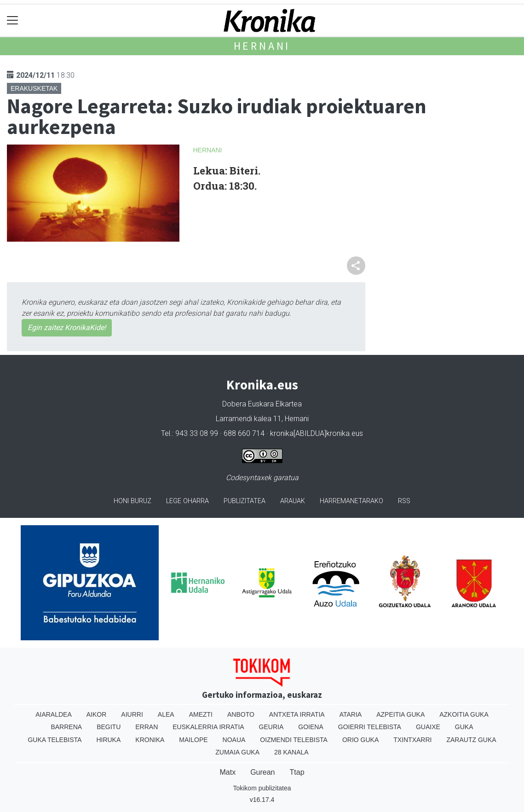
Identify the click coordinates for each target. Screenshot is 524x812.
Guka (464, 727)
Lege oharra (187, 501)
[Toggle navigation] (13, 20)
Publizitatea (245, 501)
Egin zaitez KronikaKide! (67, 328)
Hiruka (108, 740)
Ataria (351, 714)
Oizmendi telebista (294, 740)
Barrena (66, 727)
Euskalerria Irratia (208, 727)
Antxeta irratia (297, 714)
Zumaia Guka (237, 752)
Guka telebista (55, 740)
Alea (166, 714)
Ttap (297, 772)
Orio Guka (360, 740)
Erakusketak (34, 88)
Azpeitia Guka (400, 714)
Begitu (109, 727)
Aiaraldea (54, 714)
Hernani (262, 46)
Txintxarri (412, 740)
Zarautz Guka (471, 740)
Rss (404, 501)
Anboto (241, 714)
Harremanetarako (351, 501)
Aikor (97, 714)
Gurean (262, 772)
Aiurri (132, 714)
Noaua (234, 740)
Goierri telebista (370, 727)
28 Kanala (291, 752)
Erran (147, 727)
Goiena (311, 727)
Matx (227, 772)
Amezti (201, 714)
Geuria (271, 727)
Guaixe (428, 727)
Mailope (193, 740)
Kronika (150, 740)
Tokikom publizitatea (262, 788)
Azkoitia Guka (464, 714)
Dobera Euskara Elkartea (262, 404)
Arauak (293, 501)
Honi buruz (132, 501)
